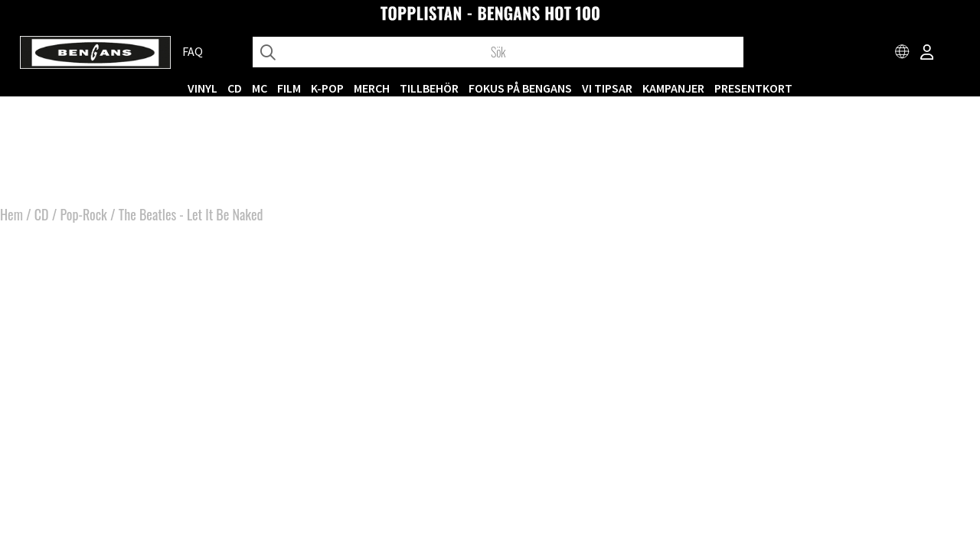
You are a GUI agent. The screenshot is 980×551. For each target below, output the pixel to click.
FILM (289, 88)
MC (260, 88)
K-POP (327, 88)
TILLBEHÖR (429, 88)
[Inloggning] (927, 54)
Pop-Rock (83, 214)
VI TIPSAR (607, 88)
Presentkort (753, 88)
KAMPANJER (673, 88)
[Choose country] (903, 54)
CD (235, 88)
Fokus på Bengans (520, 88)
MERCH (372, 88)
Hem (11, 214)
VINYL (203, 88)
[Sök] (498, 52)
